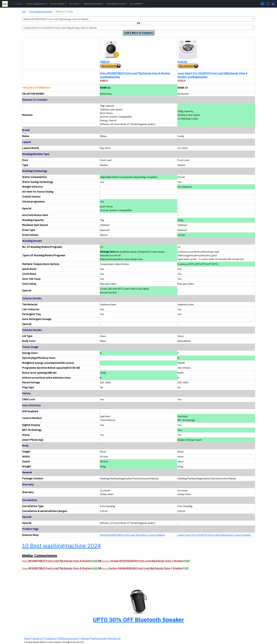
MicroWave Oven (116, 4)
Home (27, 638)
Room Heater (57, 4)
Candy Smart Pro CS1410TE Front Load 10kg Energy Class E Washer (214, 535)
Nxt (24, 11)
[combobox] (138, 19)
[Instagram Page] (269, 4)
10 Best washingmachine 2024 (61, 546)
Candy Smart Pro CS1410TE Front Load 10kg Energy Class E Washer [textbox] (60, 28)
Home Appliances (36, 4)
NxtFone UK (114, 638)
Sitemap (85, 638)
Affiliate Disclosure (68, 638)
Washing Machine (93, 4)
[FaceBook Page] (263, 4)
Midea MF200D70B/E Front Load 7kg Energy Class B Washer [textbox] (56, 19)
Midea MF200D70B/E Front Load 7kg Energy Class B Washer (133, 535)
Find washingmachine (41, 11)
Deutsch (18, 4)
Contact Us (50, 638)
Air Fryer (74, 4)
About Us (37, 638)
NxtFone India (99, 638)
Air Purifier (135, 4)
